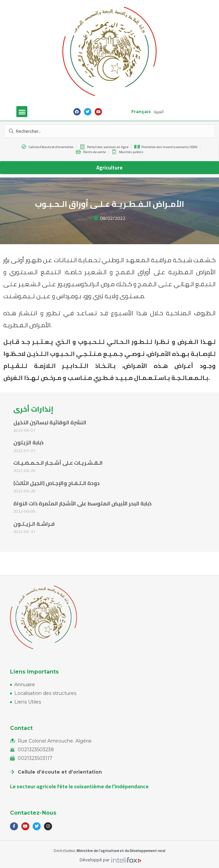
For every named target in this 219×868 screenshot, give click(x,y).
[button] (22, 112)
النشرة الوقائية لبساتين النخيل (50, 422)
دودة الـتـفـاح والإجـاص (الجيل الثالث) (56, 483)
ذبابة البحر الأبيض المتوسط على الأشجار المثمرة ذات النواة (82, 503)
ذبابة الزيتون (28, 442)
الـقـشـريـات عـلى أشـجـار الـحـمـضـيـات (58, 463)
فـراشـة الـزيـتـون (34, 524)
